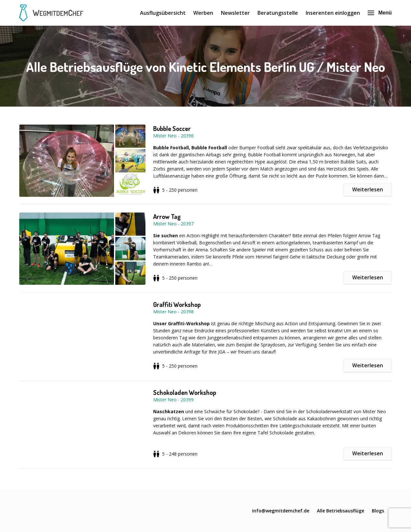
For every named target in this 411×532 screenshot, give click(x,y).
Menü (380, 13)
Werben (203, 13)
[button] (86, 161)
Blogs (378, 511)
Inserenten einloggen (333, 13)
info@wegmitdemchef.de (281, 511)
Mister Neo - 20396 (173, 136)
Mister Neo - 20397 (173, 224)
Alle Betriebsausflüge (341, 511)
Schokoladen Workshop (185, 392)
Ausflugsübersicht (163, 13)
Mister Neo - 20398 (173, 312)
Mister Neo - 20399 (173, 400)
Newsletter (235, 13)
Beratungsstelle (278, 13)
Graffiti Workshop (177, 304)
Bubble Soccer (172, 128)
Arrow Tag (167, 216)
